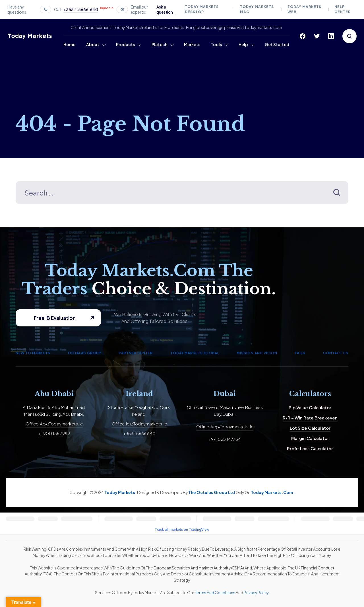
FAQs (300, 353)
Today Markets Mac (257, 9)
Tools (216, 44)
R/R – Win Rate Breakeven (310, 418)
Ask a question (165, 9)
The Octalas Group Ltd (212, 492)
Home (69, 44)
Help (243, 44)
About (93, 44)
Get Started (277, 44)
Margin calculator (310, 438)
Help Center (343, 9)
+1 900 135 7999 (54, 433)
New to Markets (33, 353)
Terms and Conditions (215, 593)
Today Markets (120, 492)
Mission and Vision (257, 353)
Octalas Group (85, 353)
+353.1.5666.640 (81, 9)
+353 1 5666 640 (139, 433)
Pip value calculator (310, 407)
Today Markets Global (195, 353)
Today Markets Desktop (202, 9)
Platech (159, 44)
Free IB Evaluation (55, 318)
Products (125, 44)
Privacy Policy (256, 593)
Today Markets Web (304, 9)
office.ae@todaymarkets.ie (54, 424)
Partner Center (136, 353)
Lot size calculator (310, 428)
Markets (192, 44)
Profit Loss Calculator (310, 448)
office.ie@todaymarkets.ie (139, 424)
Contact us (336, 353)
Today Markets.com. (273, 492)
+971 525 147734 (225, 439)
